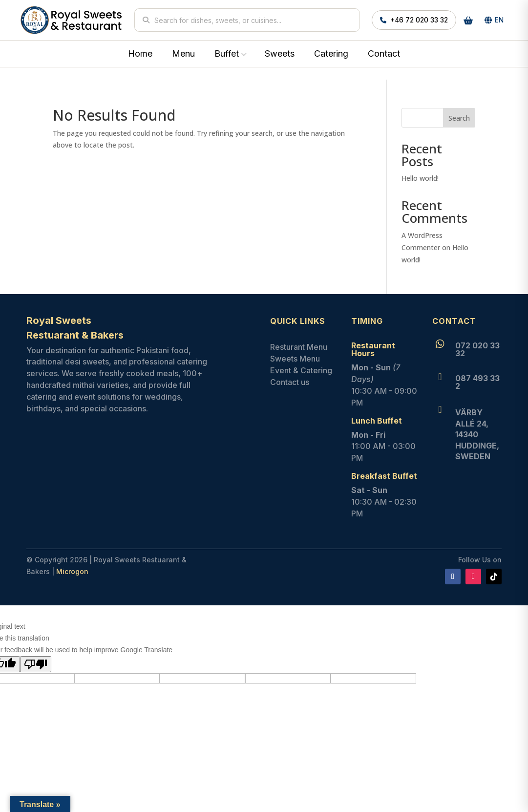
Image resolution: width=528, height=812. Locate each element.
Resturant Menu (299, 347)
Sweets (280, 53)
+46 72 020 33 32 (414, 20)
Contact (384, 53)
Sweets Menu (295, 359)
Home (140, 53)
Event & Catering (301, 370)
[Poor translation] (36, 664)
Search (459, 118)
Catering (331, 53)
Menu (183, 53)
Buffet (227, 53)
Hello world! (420, 178)
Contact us (290, 382)
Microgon (72, 571)
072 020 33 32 (477, 349)
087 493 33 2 (477, 382)
